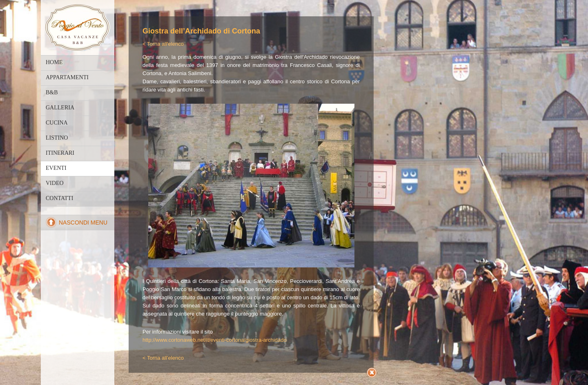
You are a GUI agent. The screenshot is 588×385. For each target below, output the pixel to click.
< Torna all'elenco (163, 44)
